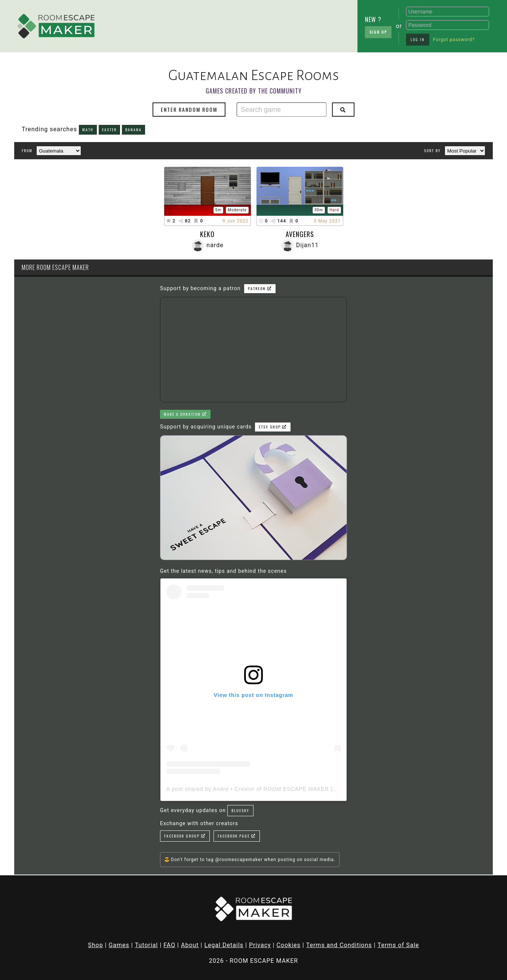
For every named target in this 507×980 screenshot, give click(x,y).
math (88, 130)
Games (119, 945)
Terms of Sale (398, 945)
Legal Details (224, 945)
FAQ (169, 945)
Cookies (288, 945)
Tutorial (147, 945)
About (190, 945)
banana (133, 130)
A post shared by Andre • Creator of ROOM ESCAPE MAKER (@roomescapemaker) (278, 789)
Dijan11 (308, 245)
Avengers (300, 234)
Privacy (260, 945)
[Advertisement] (161, 24)
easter (109, 130)
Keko (207, 234)
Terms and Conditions (339, 945)
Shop (95, 945)
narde (215, 245)
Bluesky (240, 810)
